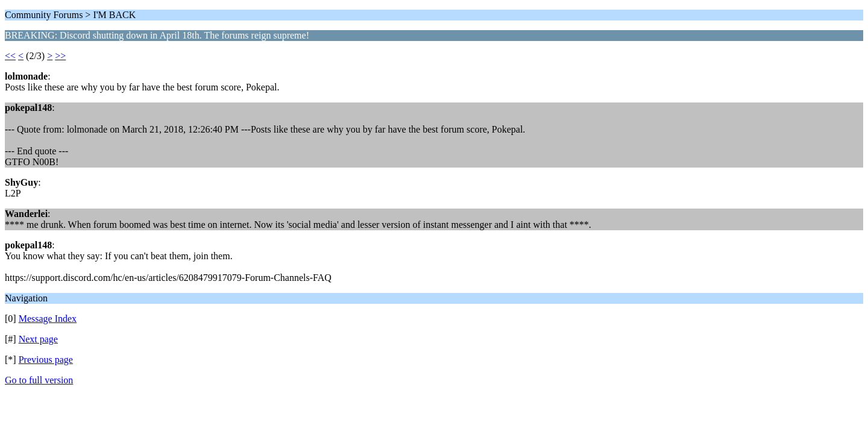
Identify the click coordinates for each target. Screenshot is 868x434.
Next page (38, 339)
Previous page (46, 360)
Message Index (48, 319)
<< (10, 56)
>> (60, 56)
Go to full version (39, 380)
